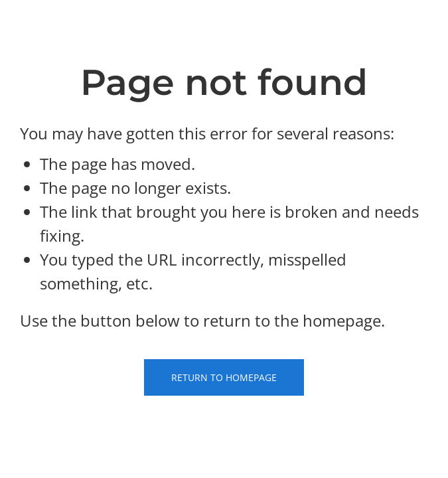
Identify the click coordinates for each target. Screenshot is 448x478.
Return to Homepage (224, 377)
